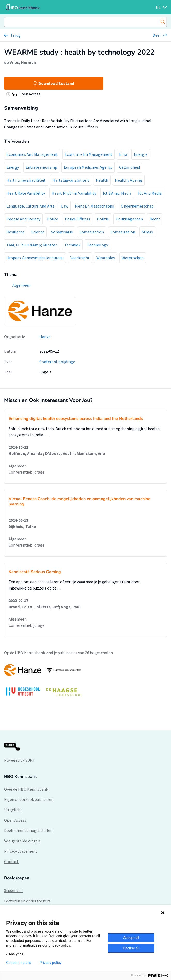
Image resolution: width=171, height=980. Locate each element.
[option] (85, 683)
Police (53, 219)
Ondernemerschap (137, 206)
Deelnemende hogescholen (28, 830)
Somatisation (92, 232)
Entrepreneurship (41, 167)
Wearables (106, 258)
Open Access (15, 820)
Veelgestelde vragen (22, 841)
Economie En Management (88, 154)
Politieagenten (129, 219)
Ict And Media (150, 193)
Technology (98, 245)
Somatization (123, 232)
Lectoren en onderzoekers (27, 901)
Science (38, 232)
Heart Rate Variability (26, 193)
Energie (141, 154)
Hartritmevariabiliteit (26, 180)
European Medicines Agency (88, 167)
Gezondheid (130, 167)
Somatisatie (62, 232)
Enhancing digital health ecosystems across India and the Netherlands (76, 419)
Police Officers (77, 219)
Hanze (45, 337)
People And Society (23, 219)
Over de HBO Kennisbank (26, 789)
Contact (11, 861)
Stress (147, 232)
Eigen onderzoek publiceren (29, 799)
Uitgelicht (13, 810)
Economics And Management (32, 154)
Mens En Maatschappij (95, 206)
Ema (123, 154)
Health (102, 180)
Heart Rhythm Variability (74, 193)
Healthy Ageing (129, 180)
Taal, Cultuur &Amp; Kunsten (32, 245)
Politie (103, 219)
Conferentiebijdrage (57, 362)
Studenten (13, 890)
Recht (155, 219)
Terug (15, 35)
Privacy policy (50, 963)
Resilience (15, 232)
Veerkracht (80, 258)
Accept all (131, 938)
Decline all (131, 948)
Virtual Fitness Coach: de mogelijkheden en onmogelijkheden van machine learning (79, 502)
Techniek (72, 245)
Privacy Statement (21, 851)
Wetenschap (133, 258)
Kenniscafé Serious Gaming (35, 572)
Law (65, 206)
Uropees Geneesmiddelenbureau (35, 258)
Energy (13, 167)
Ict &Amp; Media (117, 193)
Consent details (19, 963)
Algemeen (18, 466)
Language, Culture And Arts (30, 206)
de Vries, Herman (20, 62)
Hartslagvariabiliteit (71, 180)
